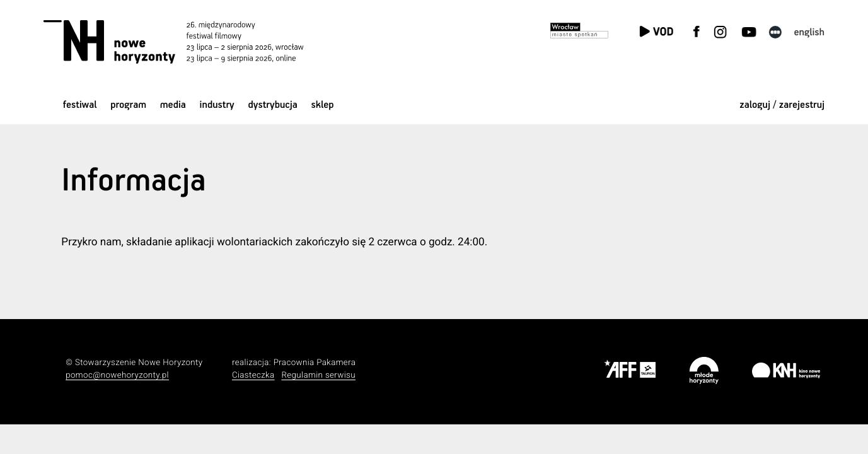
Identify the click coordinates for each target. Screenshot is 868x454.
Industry (217, 105)
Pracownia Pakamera (315, 363)
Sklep (323, 105)
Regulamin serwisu (318, 375)
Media (173, 105)
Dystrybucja (272, 105)
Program (128, 105)
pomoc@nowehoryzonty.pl (117, 375)
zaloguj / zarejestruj (782, 105)
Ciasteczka (253, 375)
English (810, 32)
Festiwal (80, 105)
